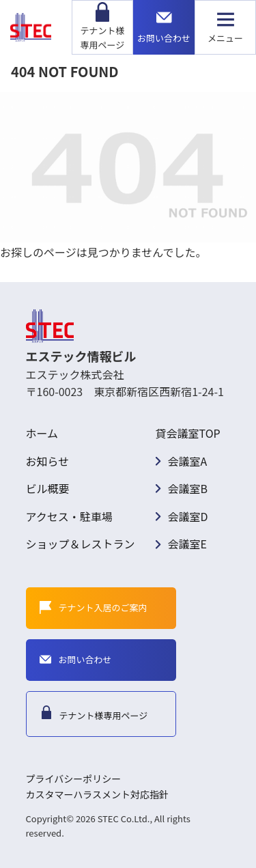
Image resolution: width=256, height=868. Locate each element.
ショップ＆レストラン (81, 544)
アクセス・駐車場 (69, 516)
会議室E (187, 544)
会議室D (188, 516)
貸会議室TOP (188, 433)
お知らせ (48, 461)
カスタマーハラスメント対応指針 (97, 794)
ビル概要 (48, 488)
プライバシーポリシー (74, 779)
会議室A (188, 461)
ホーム (42, 433)
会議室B (188, 488)
